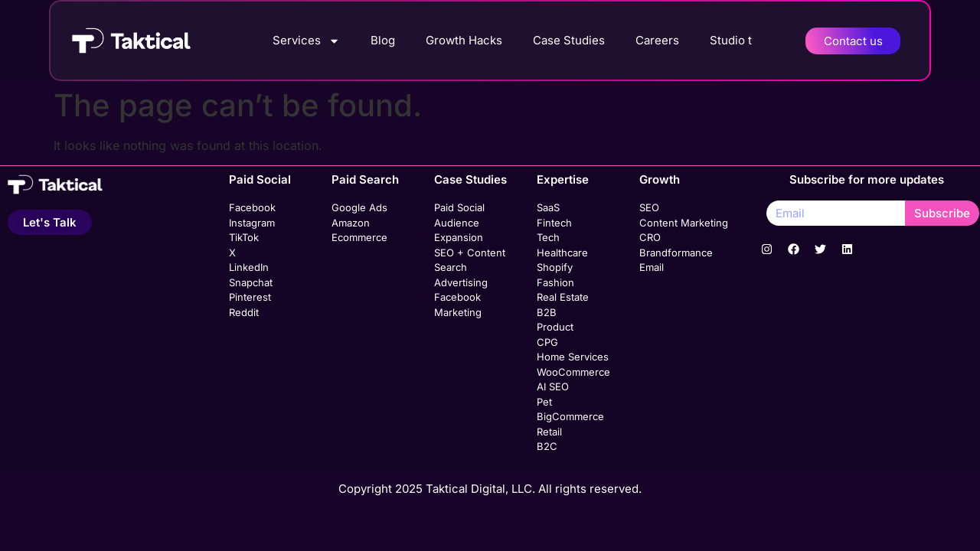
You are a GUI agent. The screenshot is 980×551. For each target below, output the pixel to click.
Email (652, 267)
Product (555, 327)
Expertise (563, 179)
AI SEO (553, 386)
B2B (547, 312)
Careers (657, 40)
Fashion (555, 282)
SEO (649, 207)
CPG (547, 342)
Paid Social (260, 179)
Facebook (252, 207)
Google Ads (359, 207)
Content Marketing (684, 223)
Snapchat (251, 282)
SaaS (548, 207)
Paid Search (365, 179)
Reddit (244, 312)
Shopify (555, 267)
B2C (547, 446)
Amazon (351, 223)
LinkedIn (249, 267)
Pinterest (250, 297)
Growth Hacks (464, 40)
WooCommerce (573, 372)
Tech (548, 237)
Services (306, 41)
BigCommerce (570, 416)
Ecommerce (359, 237)
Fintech (554, 223)
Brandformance (676, 253)
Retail (549, 432)
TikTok (244, 237)
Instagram (252, 223)
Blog (383, 40)
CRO (650, 237)
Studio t (731, 40)
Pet (544, 402)
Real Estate (563, 297)
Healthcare (562, 253)
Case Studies (569, 40)
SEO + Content (470, 253)
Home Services (573, 357)
